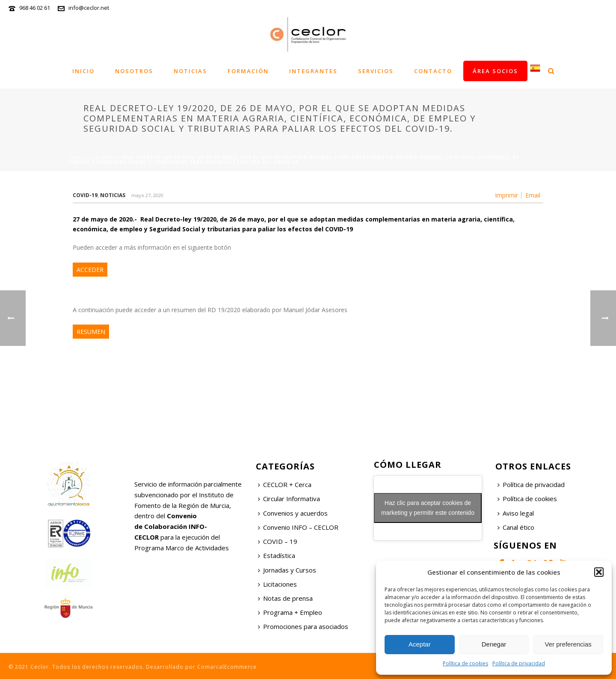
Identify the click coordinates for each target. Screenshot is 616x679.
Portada (82, 157)
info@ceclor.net (89, 8)
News (108, 157)
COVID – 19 (278, 541)
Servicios (376, 71)
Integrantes (313, 71)
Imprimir (506, 195)
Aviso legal (516, 513)
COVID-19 (85, 195)
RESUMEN (91, 332)
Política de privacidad (519, 663)
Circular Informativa (289, 499)
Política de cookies (465, 663)
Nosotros (134, 71)
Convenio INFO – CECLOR (298, 527)
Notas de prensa (285, 598)
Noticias (190, 71)
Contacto (433, 71)
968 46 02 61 (35, 8)
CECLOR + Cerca (285, 484)
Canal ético (516, 527)
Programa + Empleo (290, 612)
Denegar (494, 644)
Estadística (277, 555)
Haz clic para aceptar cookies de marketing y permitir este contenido (428, 508)
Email (533, 195)
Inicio (83, 71)
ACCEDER (90, 270)
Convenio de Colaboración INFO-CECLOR (171, 526)
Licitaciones (277, 584)
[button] (599, 572)
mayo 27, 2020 (147, 195)
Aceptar (420, 644)
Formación (248, 71)
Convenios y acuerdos (293, 513)
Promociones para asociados (303, 626)
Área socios (495, 71)
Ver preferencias (568, 644)
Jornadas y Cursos (287, 570)
